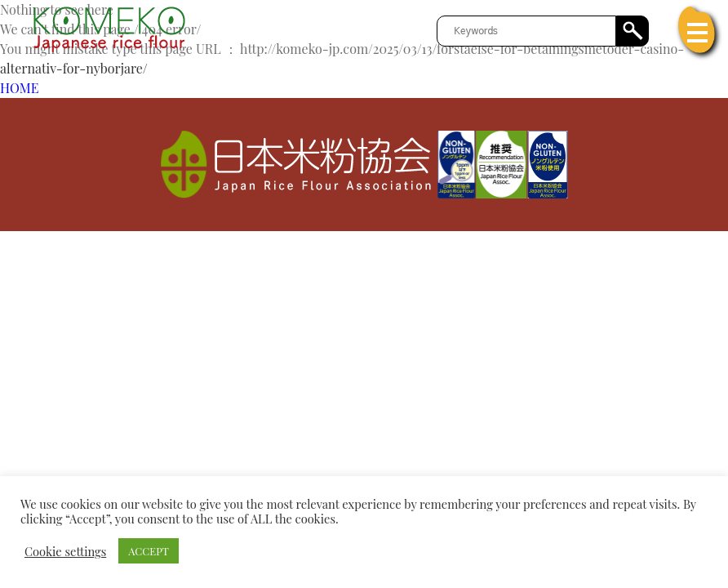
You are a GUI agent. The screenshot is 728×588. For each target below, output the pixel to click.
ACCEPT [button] (149, 551)
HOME (19, 88)
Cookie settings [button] (65, 551)
